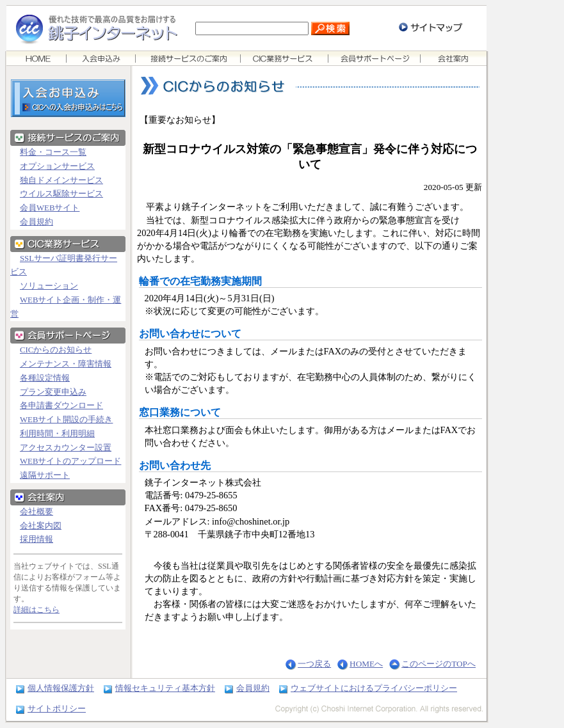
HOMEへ (366, 664)
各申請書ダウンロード (61, 406)
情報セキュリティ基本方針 (165, 688)
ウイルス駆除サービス (61, 194)
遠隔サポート (45, 475)
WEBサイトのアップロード (70, 461)
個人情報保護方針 (61, 688)
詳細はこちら (36, 610)
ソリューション (49, 286)
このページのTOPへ (439, 664)
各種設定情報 (45, 378)
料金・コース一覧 (53, 152)
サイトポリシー (57, 708)
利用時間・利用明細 (57, 434)
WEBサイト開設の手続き (66, 420)
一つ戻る (314, 664)
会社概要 (36, 512)
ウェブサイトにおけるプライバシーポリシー (374, 688)
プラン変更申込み (53, 392)
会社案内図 (41, 526)
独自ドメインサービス (61, 180)
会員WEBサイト (50, 208)
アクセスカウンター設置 (66, 448)
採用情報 (36, 539)
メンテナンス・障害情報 (66, 364)
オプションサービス (57, 166)
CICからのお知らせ (56, 350)
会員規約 (36, 222)
